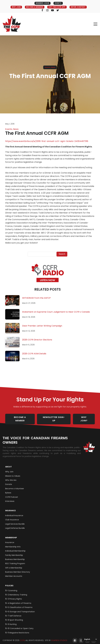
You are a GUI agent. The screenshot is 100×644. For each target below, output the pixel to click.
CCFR (22, 638)
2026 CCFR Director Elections (37, 340)
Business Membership (15, 557)
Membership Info (13, 544)
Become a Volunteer (15, 486)
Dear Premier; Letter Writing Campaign (42, 326)
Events (48, 67)
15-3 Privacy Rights (14, 596)
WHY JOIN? (86, 418)
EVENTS (58, 3)
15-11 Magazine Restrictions (17, 630)
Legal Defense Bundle (15, 525)
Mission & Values (13, 473)
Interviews (10, 498)
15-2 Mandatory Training (16, 592)
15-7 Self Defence (13, 613)
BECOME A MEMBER (34, 7)
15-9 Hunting (11, 621)
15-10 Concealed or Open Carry (19, 626)
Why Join (9, 469)
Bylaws (8, 490)
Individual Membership (15, 548)
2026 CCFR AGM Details (34, 354)
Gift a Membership (14, 565)
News (53, 67)
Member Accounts (14, 573)
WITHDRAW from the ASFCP (36, 298)
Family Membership (14, 552)
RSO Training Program (15, 561)
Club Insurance (12, 517)
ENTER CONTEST (79, 7)
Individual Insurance (14, 513)
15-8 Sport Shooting (14, 617)
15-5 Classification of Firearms (19, 605)
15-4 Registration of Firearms (18, 600)
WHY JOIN (15, 7)
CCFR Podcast (12, 494)
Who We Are (11, 477)
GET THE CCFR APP (57, 7)
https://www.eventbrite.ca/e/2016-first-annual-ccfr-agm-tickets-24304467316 (47, 141)
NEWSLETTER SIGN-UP (55, 418)
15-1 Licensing (11, 588)
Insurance (10, 508)
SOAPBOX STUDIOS (59, 638)
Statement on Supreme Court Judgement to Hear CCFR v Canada (56, 312)
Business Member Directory (18, 569)
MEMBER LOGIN (42, 3)
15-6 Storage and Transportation (20, 609)
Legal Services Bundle (15, 521)
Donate (9, 482)
